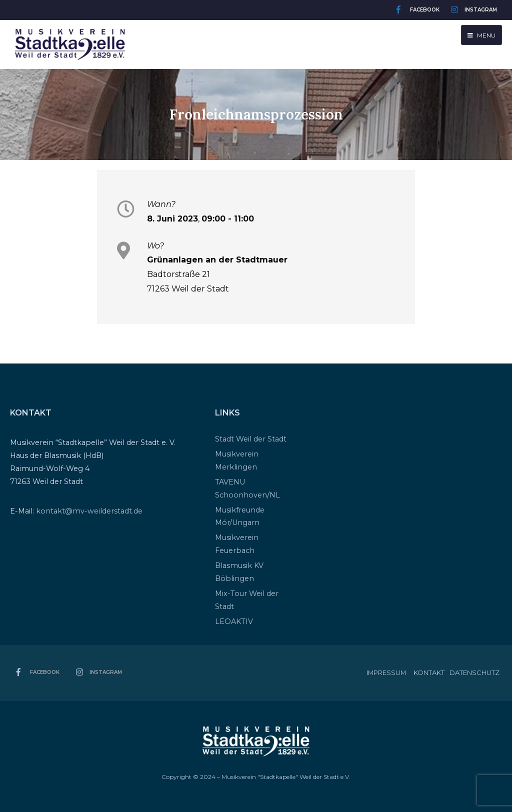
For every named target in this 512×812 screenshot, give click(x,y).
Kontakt (429, 672)
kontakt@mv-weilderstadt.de (89, 511)
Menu (481, 35)
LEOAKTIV (234, 621)
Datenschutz (474, 672)
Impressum (386, 672)
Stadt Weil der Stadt (251, 439)
